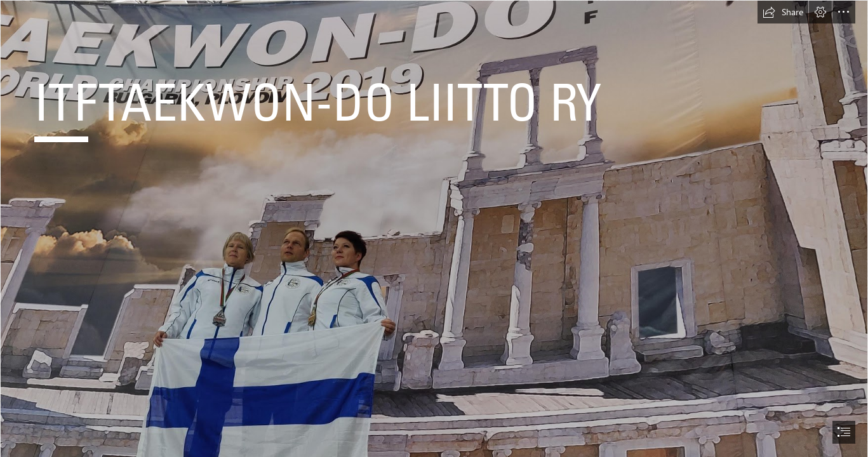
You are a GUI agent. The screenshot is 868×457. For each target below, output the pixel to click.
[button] (783, 12)
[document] (434, 228)
